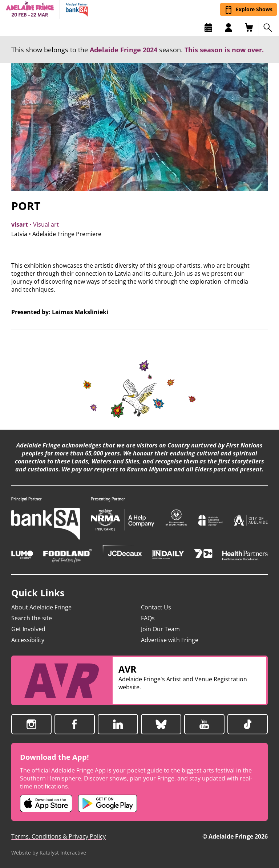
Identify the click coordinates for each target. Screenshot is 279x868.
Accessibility (28, 640)
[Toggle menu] (9, 28)
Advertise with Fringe (170, 640)
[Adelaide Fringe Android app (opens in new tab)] (108, 803)
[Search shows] (269, 28)
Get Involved (28, 629)
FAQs (148, 618)
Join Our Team (160, 629)
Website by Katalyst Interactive (49, 853)
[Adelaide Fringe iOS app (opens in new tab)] (46, 803)
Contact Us (156, 607)
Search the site (32, 618)
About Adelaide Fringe (41, 607)
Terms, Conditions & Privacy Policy (58, 836)
